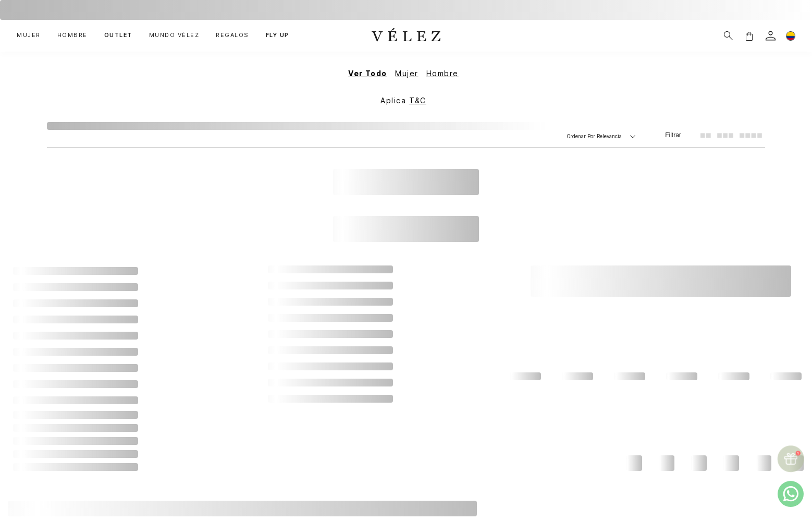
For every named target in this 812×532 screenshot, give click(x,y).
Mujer (407, 73)
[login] (771, 36)
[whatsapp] (791, 494)
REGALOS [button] (232, 35)
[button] (749, 36)
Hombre (442, 73)
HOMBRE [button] (72, 35)
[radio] (706, 135)
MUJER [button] (29, 35)
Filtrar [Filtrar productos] (673, 135)
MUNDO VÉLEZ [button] (174, 35)
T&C (418, 100)
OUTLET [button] (118, 35)
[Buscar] (728, 36)
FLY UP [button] (278, 35)
